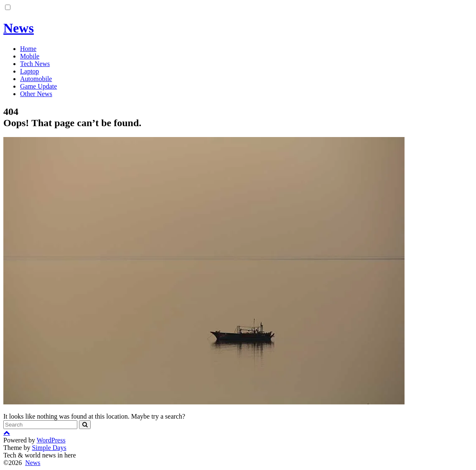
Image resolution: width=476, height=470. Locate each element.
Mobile (30, 56)
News (19, 28)
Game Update (38, 86)
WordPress (51, 440)
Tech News (35, 64)
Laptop (29, 71)
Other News (36, 94)
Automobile (36, 79)
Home (28, 49)
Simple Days (49, 448)
